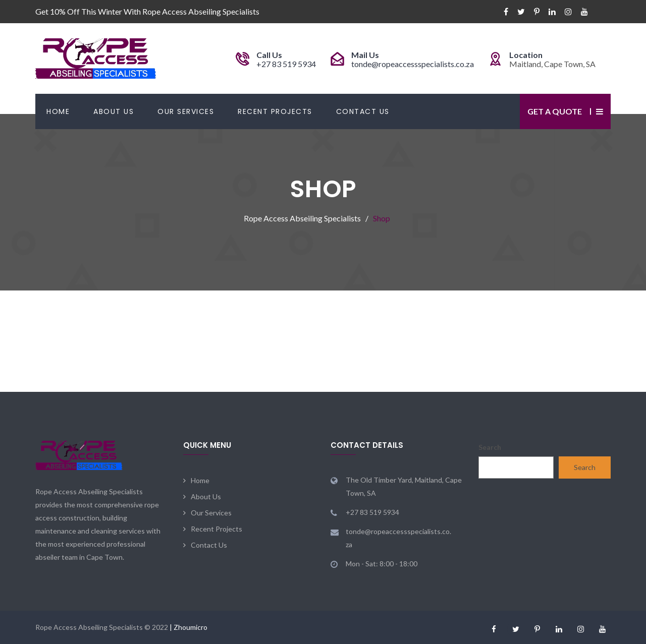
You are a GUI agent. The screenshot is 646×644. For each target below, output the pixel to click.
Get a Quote (555, 111)
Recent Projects (275, 111)
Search (490, 447)
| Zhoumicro (189, 627)
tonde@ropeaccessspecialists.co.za (413, 64)
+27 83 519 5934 (286, 64)
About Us (114, 111)
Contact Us (363, 111)
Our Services (186, 111)
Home (58, 111)
